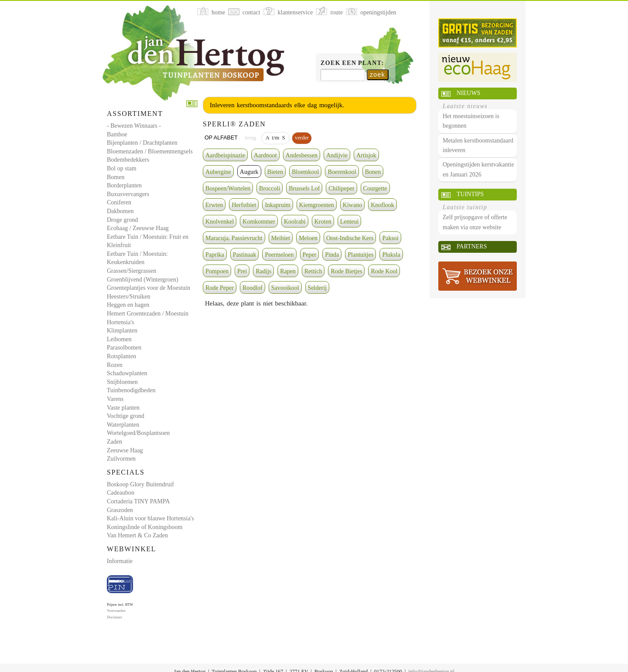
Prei (242, 271)
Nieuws (468, 93)
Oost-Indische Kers (350, 238)
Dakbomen (120, 211)
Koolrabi (295, 222)
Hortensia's (120, 322)
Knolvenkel (220, 222)
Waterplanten (123, 425)
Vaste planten (123, 408)
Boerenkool (342, 172)
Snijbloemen (122, 382)
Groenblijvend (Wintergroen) (143, 280)
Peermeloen (279, 255)
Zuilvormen (121, 459)
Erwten (214, 205)
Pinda (332, 255)
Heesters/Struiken (129, 297)
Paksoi (390, 238)
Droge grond (122, 220)
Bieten (275, 172)
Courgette (375, 188)
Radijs (263, 271)
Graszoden (120, 510)
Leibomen (119, 339)
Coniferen (119, 202)
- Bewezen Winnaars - (134, 126)
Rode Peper (220, 288)
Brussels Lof (304, 188)
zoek (377, 75)
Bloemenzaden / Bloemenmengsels (150, 151)
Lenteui (350, 222)
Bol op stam (122, 168)
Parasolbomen (124, 348)
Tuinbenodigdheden (131, 390)
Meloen (308, 238)
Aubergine (218, 172)
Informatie (120, 561)
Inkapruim (277, 205)
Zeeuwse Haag (125, 450)
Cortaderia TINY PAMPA (138, 501)
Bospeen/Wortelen (228, 188)
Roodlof (253, 288)
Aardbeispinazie (225, 155)
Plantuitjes (360, 255)
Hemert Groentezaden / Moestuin (148, 314)
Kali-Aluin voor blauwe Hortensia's (150, 518)
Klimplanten (122, 331)
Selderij (317, 288)
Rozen (115, 365)
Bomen (116, 177)
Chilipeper (341, 188)
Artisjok (366, 155)
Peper (310, 255)
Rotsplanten (121, 356)
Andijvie (337, 155)
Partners (472, 246)
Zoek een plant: (352, 63)
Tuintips (470, 194)
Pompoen (217, 271)
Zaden (114, 442)
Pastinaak (245, 255)
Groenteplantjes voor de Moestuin (148, 288)
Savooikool (285, 288)
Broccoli (270, 188)
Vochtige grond (126, 416)
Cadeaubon (121, 493)
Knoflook (382, 205)
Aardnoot (265, 155)
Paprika (215, 255)
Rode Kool (384, 271)
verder (302, 138)
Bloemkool (305, 172)
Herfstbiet (244, 205)
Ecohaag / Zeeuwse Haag (138, 228)
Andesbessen (302, 155)
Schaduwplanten (127, 373)
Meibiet (281, 238)
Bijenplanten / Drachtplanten (142, 143)
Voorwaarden (116, 611)
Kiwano (352, 205)
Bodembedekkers (128, 160)
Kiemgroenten (317, 205)
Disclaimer (114, 617)
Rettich (313, 271)
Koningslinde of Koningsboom (145, 527)
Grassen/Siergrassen (131, 271)
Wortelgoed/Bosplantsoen (138, 433)
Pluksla (391, 255)
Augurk (249, 172)
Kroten (323, 222)
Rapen (288, 271)
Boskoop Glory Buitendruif (140, 484)
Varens (115, 399)
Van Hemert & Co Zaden (137, 535)
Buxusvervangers (128, 194)
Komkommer (259, 222)
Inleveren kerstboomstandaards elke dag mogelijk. (277, 105)
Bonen (373, 172)
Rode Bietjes (346, 271)
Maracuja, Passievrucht (234, 238)
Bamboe (117, 134)
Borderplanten (124, 185)
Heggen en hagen (128, 305)
